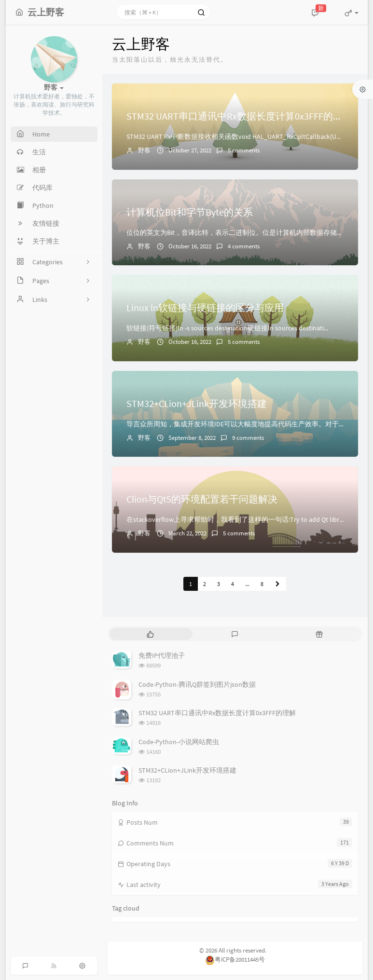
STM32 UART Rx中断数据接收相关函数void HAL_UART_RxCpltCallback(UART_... (241, 136)
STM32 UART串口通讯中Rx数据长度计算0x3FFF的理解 (239, 116)
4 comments (244, 246)
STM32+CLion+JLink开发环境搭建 (197, 403)
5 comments (244, 150)
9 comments (248, 438)
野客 (144, 150)
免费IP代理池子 (162, 655)
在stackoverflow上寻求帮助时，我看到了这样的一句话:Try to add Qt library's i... (243, 519)
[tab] (151, 634)
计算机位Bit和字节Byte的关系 (190, 212)
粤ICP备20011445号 (235, 960)
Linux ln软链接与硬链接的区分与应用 (205, 307)
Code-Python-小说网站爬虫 (179, 742)
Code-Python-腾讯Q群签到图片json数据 (197, 684)
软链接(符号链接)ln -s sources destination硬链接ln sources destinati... (227, 328)
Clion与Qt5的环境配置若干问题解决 (202, 499)
